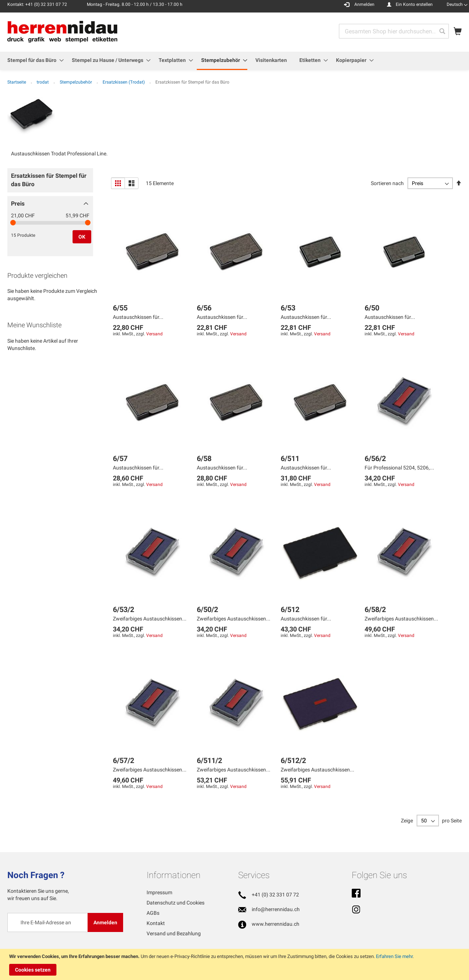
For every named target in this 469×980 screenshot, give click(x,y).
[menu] (234, 61)
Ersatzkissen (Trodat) (124, 82)
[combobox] (394, 31)
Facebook (356, 894)
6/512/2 (293, 760)
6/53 (288, 308)
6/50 (372, 308)
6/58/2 (375, 609)
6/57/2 (123, 760)
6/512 (290, 609)
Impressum (159, 892)
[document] (235, 964)
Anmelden (364, 4)
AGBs (153, 913)
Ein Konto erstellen (414, 4)
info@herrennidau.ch (276, 909)
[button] (457, 4)
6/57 (120, 458)
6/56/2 (375, 458)
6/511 (290, 458)
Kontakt (156, 923)
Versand (154, 334)
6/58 (204, 458)
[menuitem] (33, 60)
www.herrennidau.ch (276, 924)
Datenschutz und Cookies (176, 903)
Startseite (17, 82)
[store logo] (62, 32)
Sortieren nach (387, 183)
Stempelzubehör (76, 82)
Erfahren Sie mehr (394, 956)
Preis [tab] (18, 204)
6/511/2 (209, 760)
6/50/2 (207, 609)
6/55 (120, 308)
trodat (43, 82)
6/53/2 (123, 609)
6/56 (204, 308)
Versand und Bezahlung (174, 933)
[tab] (50, 182)
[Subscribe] (105, 922)
